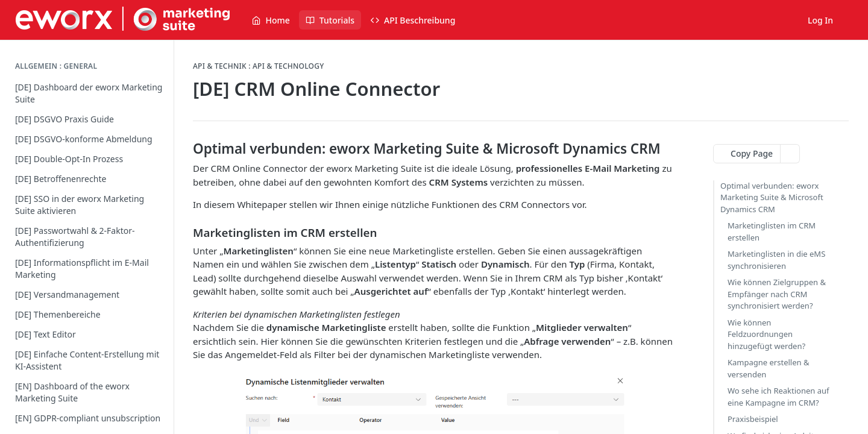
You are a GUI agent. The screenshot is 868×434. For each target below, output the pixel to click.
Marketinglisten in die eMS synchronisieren (776, 260)
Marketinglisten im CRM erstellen (772, 231)
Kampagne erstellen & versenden (768, 368)
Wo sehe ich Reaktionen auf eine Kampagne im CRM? (778, 397)
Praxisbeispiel (753, 419)
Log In (820, 20)
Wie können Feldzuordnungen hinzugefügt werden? (766, 334)
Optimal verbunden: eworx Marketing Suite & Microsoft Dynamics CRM (772, 197)
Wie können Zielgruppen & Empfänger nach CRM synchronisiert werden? (777, 294)
